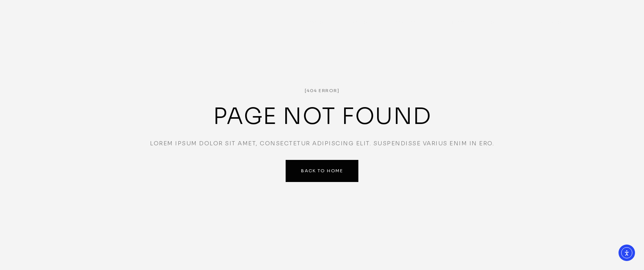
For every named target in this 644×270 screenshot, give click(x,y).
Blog (459, 15)
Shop (499, 15)
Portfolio (409, 15)
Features (547, 15)
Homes (313, 15)
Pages (358, 15)
